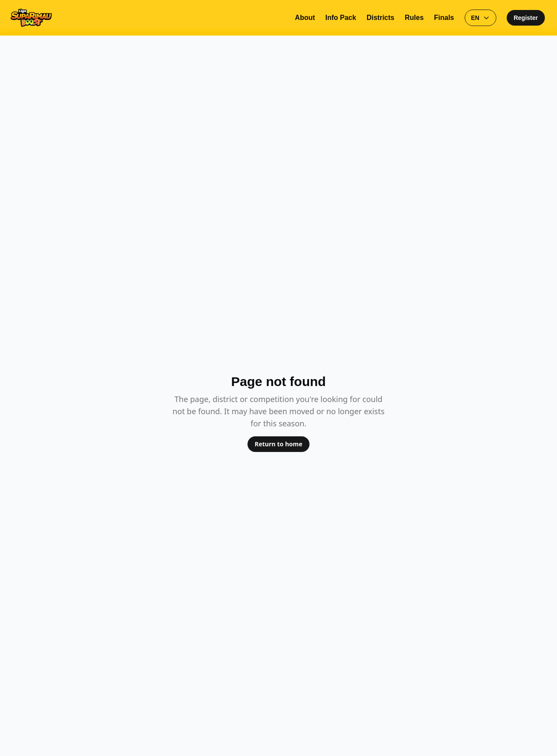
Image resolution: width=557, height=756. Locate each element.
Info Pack (341, 18)
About (305, 18)
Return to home (278, 444)
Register (526, 18)
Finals (444, 18)
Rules (414, 18)
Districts (381, 18)
